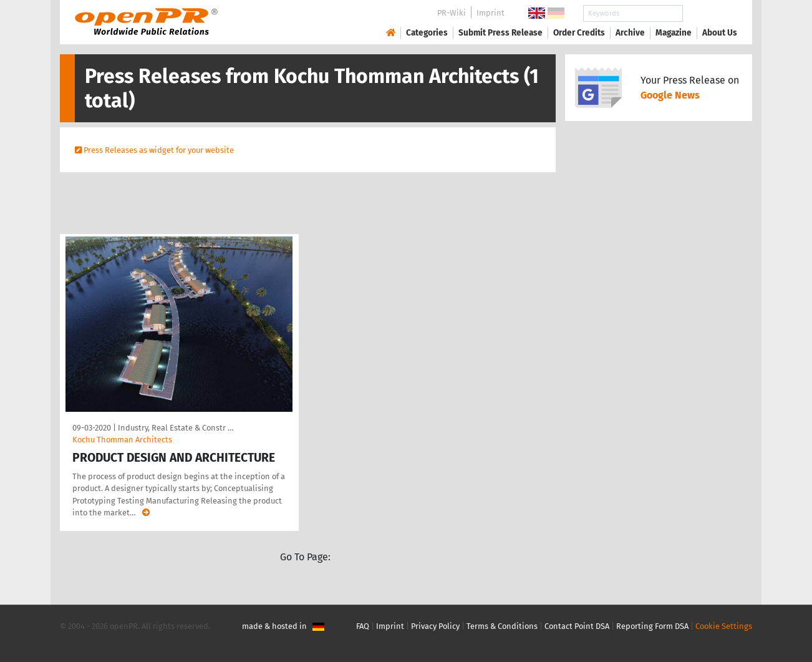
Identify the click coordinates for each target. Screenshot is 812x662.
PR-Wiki (452, 13)
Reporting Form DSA (652, 626)
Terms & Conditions (502, 626)
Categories (427, 33)
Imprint (491, 13)
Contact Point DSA (577, 626)
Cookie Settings (724, 626)
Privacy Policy (435, 626)
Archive (630, 33)
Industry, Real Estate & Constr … (176, 428)
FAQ (363, 626)
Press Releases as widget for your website (159, 150)
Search (710, 13)
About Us (720, 33)
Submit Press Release (500, 33)
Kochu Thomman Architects (122, 440)
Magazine (674, 33)
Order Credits (579, 33)
